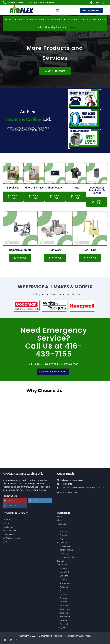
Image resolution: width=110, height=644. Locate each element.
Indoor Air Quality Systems (51, 27)
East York (64, 576)
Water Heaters (75, 20)
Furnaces (10, 20)
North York (64, 572)
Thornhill (64, 624)
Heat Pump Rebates (68, 557)
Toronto (63, 568)
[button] (58, 11)
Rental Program (67, 550)
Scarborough (65, 583)
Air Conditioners (55, 20)
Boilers (23, 20)
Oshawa (63, 598)
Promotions (62, 542)
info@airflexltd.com (67, 492)
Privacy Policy (66, 535)
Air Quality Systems (11, 538)
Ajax (62, 591)
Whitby (63, 594)
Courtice (63, 602)
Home (60, 516)
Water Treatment (95, 20)
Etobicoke (64, 605)
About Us (61, 520)
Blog (62, 539)
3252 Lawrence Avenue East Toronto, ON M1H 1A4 (80, 488)
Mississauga (65, 609)
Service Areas (63, 565)
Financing (64, 554)
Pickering (64, 587)
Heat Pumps (37, 20)
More (72, 27)
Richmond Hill (66, 617)
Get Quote (62, 628)
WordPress (85, 636)
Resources (62, 524)
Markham (64, 579)
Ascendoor (59, 636)
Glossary (63, 531)
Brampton (64, 613)
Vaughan (64, 620)
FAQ (61, 528)
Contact (60, 561)
